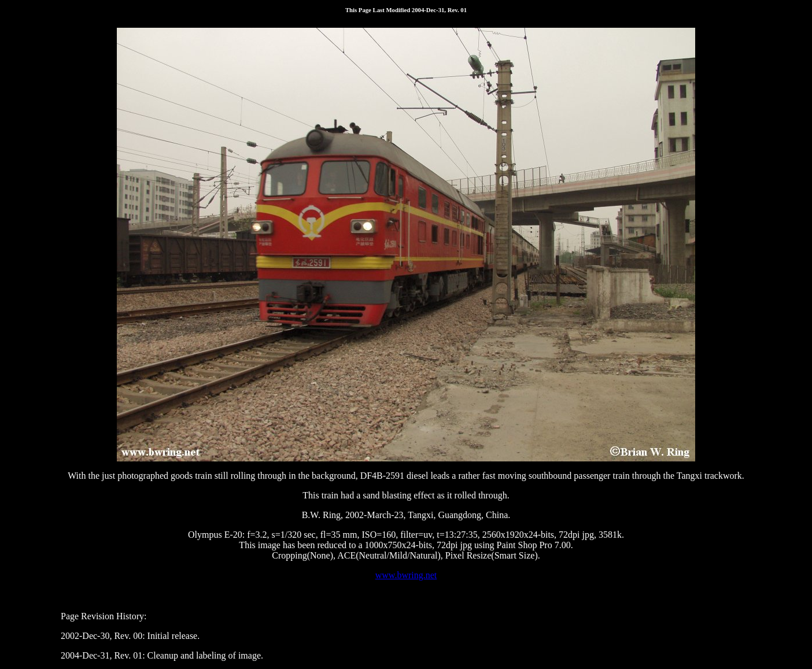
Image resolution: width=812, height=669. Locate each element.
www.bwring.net (406, 575)
